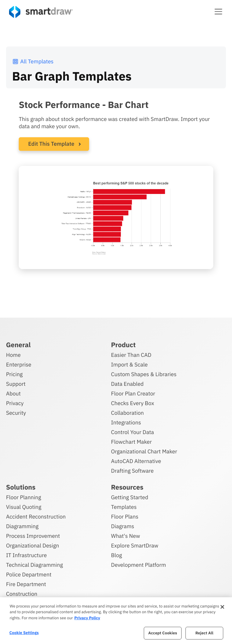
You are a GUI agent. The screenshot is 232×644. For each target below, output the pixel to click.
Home (13, 355)
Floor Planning (24, 497)
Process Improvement (33, 536)
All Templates (33, 61)
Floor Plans (125, 516)
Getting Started (130, 497)
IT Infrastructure (26, 555)
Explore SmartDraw (135, 545)
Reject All (205, 633)
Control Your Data (133, 432)
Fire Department (26, 584)
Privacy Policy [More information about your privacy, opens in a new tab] (87, 618)
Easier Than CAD (131, 355)
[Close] (222, 607)
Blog (117, 555)
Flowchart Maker (132, 441)
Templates (124, 507)
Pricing (14, 374)
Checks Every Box (133, 403)
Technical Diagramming (34, 565)
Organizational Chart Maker (144, 451)
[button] (218, 11)
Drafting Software (132, 470)
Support (16, 384)
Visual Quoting (24, 507)
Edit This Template (51, 144)
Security (16, 412)
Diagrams (123, 526)
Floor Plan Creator (133, 393)
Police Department (29, 574)
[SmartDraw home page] (41, 12)
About (13, 393)
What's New (126, 536)
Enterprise (19, 364)
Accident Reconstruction (36, 516)
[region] (116, 621)
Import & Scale (129, 364)
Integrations (126, 422)
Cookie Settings (24, 633)
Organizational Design (33, 545)
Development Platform (139, 565)
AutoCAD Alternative (136, 461)
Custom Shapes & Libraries (144, 374)
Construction (22, 593)
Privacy (15, 403)
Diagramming (22, 526)
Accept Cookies (163, 633)
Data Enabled (127, 384)
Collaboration (127, 412)
